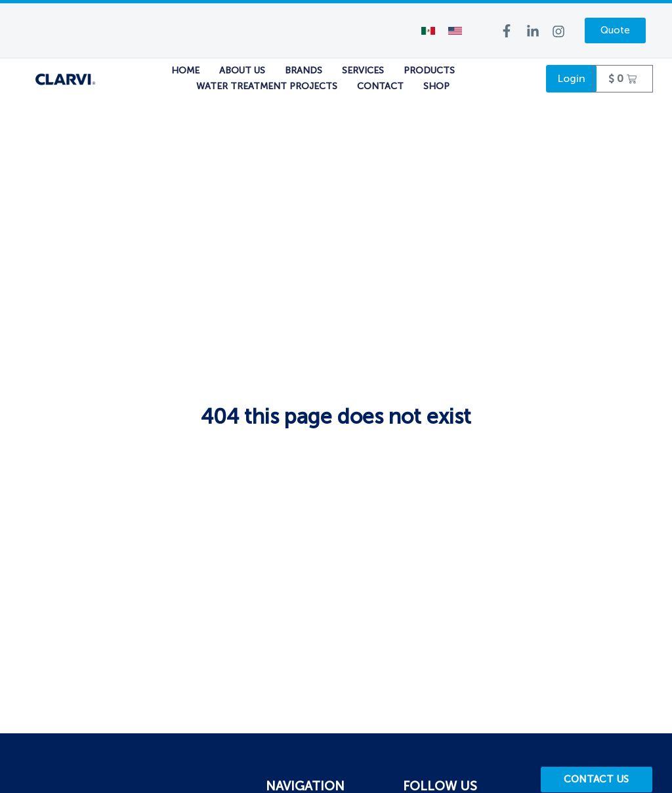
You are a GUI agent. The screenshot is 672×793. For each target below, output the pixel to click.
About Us (242, 71)
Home (185, 71)
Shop (436, 86)
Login (571, 78)
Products (429, 71)
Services (363, 71)
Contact (380, 86)
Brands (304, 71)
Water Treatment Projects (267, 86)
